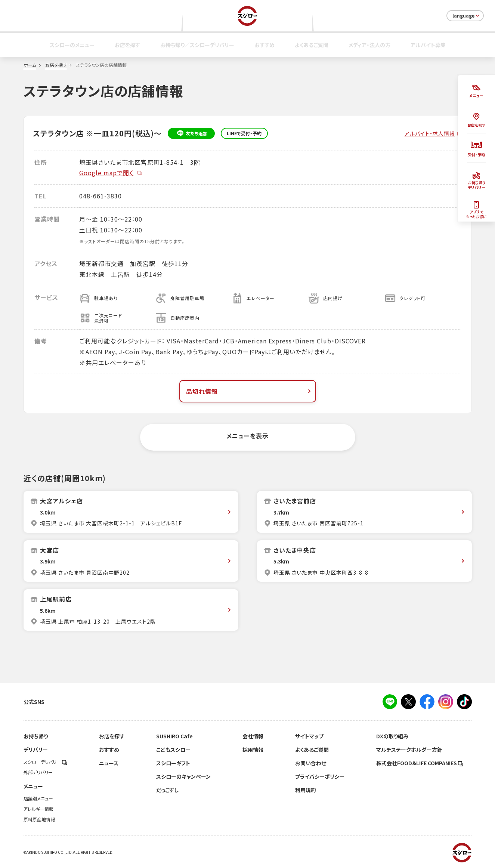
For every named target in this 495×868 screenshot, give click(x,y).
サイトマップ (309, 736)
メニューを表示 (247, 436)
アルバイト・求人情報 (430, 133)
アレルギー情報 (38, 809)
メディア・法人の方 (369, 45)
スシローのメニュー (72, 45)
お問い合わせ (311, 763)
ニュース (109, 763)
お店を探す (127, 45)
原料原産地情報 (39, 819)
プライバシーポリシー (320, 776)
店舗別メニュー (38, 799)
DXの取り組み (392, 736)
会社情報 (253, 736)
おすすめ (264, 45)
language (466, 16)
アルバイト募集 (428, 45)
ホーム (30, 65)
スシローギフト (173, 763)
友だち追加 (191, 133)
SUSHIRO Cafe (174, 736)
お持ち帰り (36, 736)
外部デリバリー (38, 772)
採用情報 (253, 750)
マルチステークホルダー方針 (409, 750)
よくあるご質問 (312, 45)
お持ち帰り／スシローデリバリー (197, 45)
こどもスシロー (173, 750)
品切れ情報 (249, 391)
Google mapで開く (111, 173)
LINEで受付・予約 (244, 133)
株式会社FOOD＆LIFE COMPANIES (420, 763)
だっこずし (167, 790)
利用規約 (306, 790)
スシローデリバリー (45, 762)
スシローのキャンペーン (183, 776)
